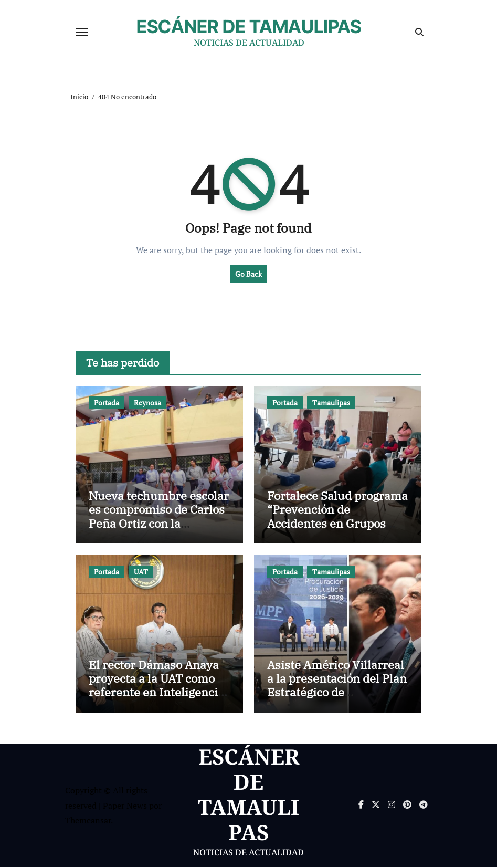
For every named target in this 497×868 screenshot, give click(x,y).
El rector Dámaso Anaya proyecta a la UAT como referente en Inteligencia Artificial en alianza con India (156, 693)
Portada (107, 403)
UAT (141, 572)
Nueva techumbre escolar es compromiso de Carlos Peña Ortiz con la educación (159, 517)
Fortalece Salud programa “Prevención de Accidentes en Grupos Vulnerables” (337, 517)
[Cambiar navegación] (82, 33)
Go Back (248, 274)
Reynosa (147, 403)
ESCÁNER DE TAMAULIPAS (249, 27)
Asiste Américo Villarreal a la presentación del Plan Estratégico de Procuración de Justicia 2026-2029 (337, 693)
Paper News (125, 806)
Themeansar (88, 821)
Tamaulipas (331, 403)
